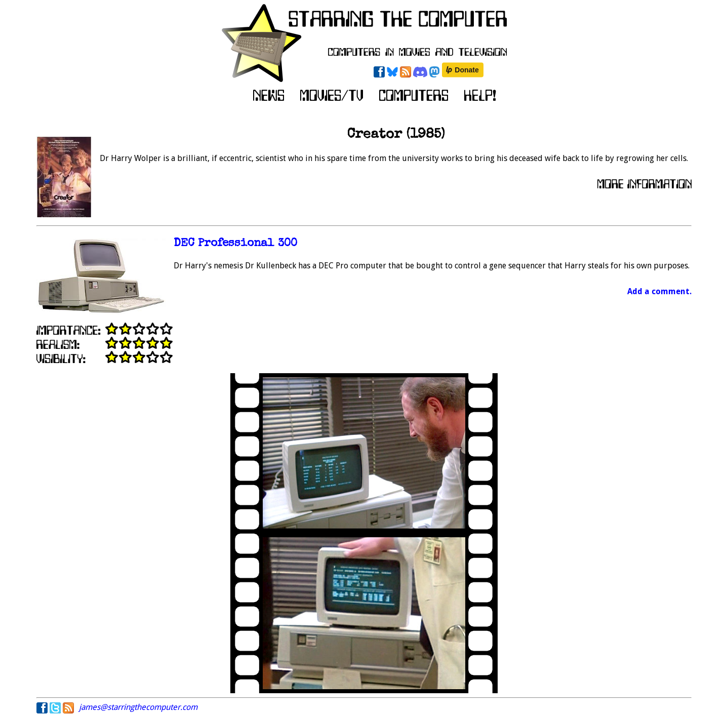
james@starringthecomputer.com (138, 707)
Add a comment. (659, 291)
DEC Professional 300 (235, 244)
